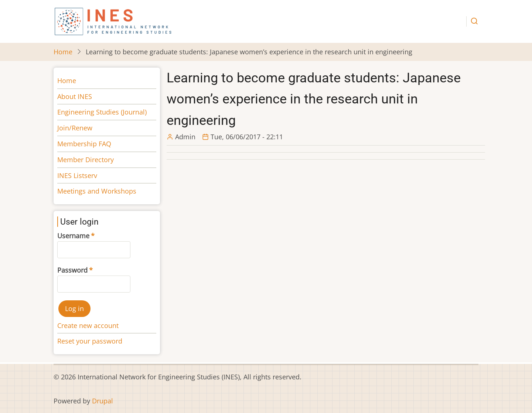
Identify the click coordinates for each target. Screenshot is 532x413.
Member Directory (86, 160)
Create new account (88, 325)
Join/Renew (75, 128)
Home (63, 52)
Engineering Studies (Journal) (102, 112)
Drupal (103, 401)
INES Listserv (77, 175)
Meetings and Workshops (97, 191)
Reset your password (90, 341)
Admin (185, 137)
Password (72, 270)
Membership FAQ (84, 144)
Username (73, 236)
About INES (75, 96)
